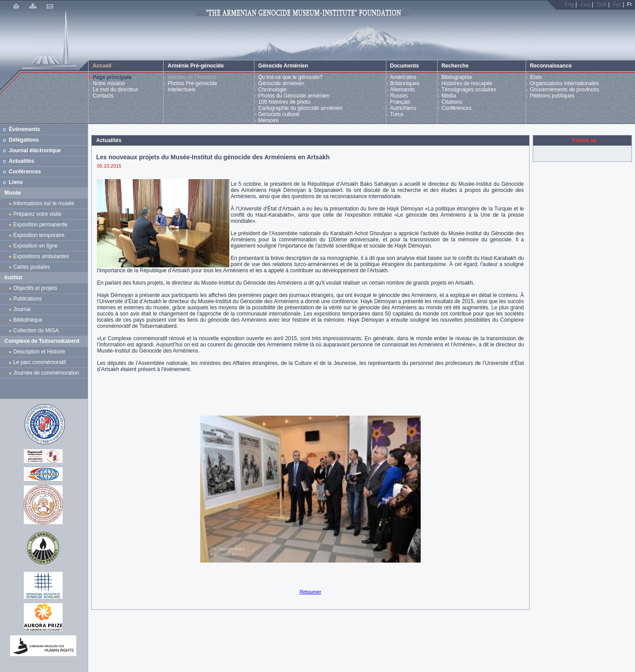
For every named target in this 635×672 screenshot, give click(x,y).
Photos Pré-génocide (192, 83)
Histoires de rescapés (467, 83)
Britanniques (405, 83)
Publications (28, 299)
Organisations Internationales (564, 83)
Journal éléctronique (35, 150)
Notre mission (109, 83)
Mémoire (269, 120)
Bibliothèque (28, 320)
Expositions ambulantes (43, 256)
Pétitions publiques (552, 96)
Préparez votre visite (37, 214)
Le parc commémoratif (39, 362)
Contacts (103, 96)
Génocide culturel (279, 114)
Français (400, 102)
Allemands (403, 90)
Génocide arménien (282, 83)
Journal (23, 309)
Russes (399, 96)
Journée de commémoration (46, 373)
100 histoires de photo (284, 102)
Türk (601, 4)
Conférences (456, 108)
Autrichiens (403, 108)
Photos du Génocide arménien (294, 96)
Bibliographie (457, 77)
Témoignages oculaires (469, 90)
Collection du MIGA (36, 330)
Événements (24, 129)
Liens (16, 182)
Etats (536, 77)
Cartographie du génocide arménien (301, 108)
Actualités (21, 161)
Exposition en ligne (37, 246)
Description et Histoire (39, 352)
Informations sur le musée (44, 203)
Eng (569, 4)
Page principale (112, 77)
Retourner (311, 592)
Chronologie (273, 90)
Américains (403, 77)
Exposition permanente (40, 225)
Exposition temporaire (39, 235)
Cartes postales (33, 267)
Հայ (585, 4)
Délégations (24, 140)
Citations (452, 102)
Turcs (397, 114)
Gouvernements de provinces (565, 90)
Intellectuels (181, 90)
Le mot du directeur (115, 90)
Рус (617, 4)
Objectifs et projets (35, 288)
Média (449, 96)
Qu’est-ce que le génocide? (291, 77)
